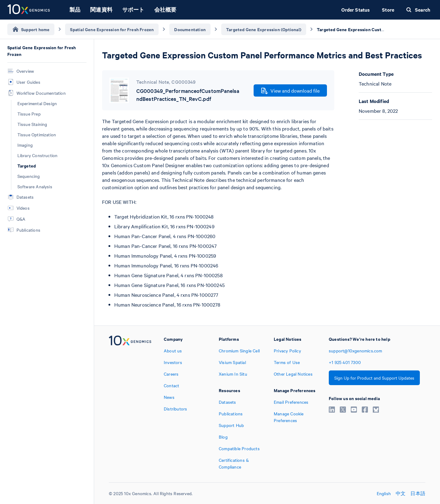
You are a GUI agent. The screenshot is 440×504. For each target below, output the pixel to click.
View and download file (290, 91)
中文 (401, 493)
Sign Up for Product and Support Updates (374, 378)
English (384, 493)
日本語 (418, 493)
